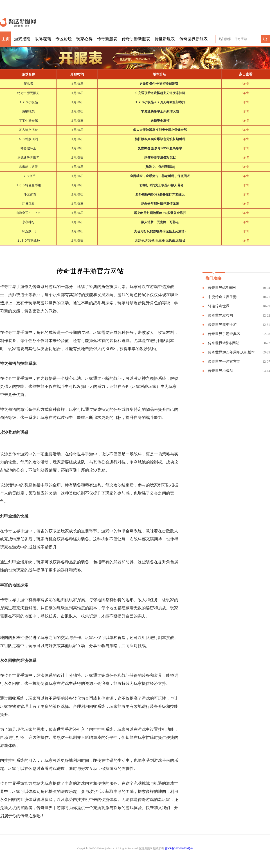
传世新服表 (165, 39)
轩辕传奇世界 (219, 306)
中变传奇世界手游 (222, 297)
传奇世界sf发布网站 (224, 343)
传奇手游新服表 (136, 39)
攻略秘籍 (43, 39)
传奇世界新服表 (193, 39)
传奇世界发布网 (220, 315)
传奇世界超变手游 (222, 325)
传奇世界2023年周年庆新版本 (231, 352)
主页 (6, 39)
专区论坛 (64, 39)
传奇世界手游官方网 (224, 361)
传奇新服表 (107, 39)
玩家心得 (84, 39)
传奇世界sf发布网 (222, 288)
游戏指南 (22, 39)
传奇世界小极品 (220, 371)
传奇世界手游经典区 (224, 334)
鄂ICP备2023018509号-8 (179, 848)
